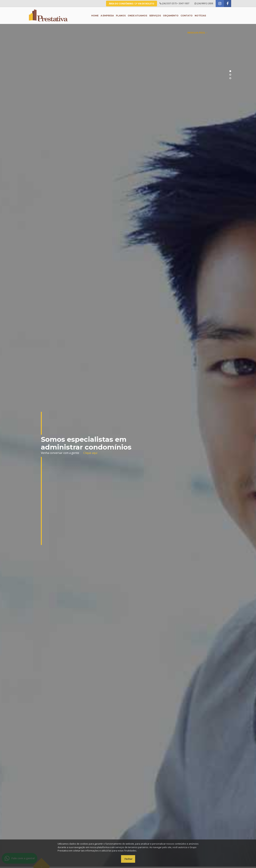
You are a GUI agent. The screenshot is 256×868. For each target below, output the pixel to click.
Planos (121, 16)
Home (95, 16)
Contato (187, 16)
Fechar (129, 859)
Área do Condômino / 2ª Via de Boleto (132, 4)
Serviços (155, 16)
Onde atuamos (137, 16)
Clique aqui (90, 453)
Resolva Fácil (197, 33)
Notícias (200, 16)
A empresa (107, 16)
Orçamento (171, 16)
